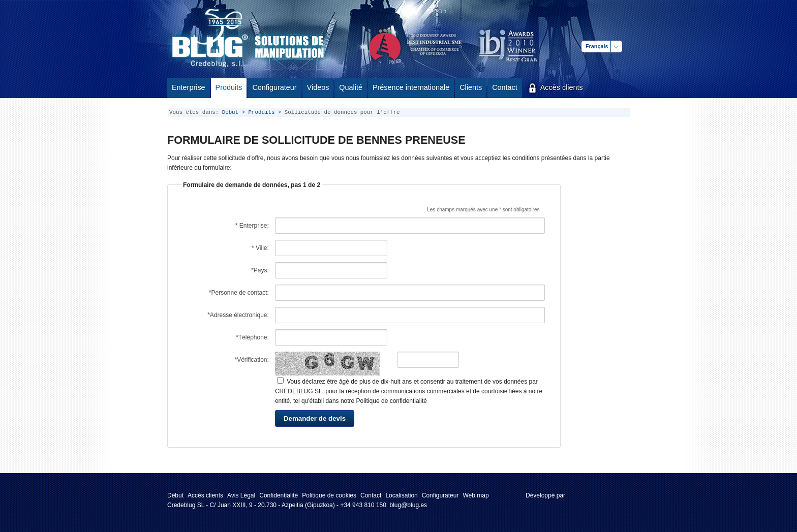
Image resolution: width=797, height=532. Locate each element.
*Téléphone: (252, 337)
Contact (371, 495)
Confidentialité (279, 495)
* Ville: (260, 248)
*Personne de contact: (239, 293)
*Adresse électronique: (238, 315)
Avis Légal (241, 495)
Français (597, 46)
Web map (476, 495)
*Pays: (260, 270)
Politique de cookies (329, 495)
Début (230, 112)
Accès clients (205, 495)
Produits (262, 112)
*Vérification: (252, 360)
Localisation (401, 495)
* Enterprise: (252, 226)
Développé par (545, 495)
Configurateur (440, 495)
